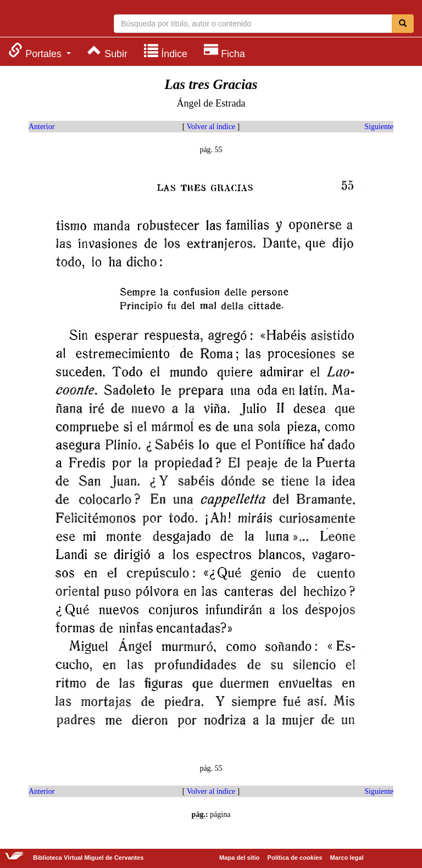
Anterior (41, 127)
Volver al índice (211, 127)
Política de (295, 858)
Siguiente (379, 127)
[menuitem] (40, 51)
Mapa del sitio (239, 858)
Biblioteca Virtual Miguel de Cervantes (52, 20)
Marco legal (347, 858)
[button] (40, 51)
